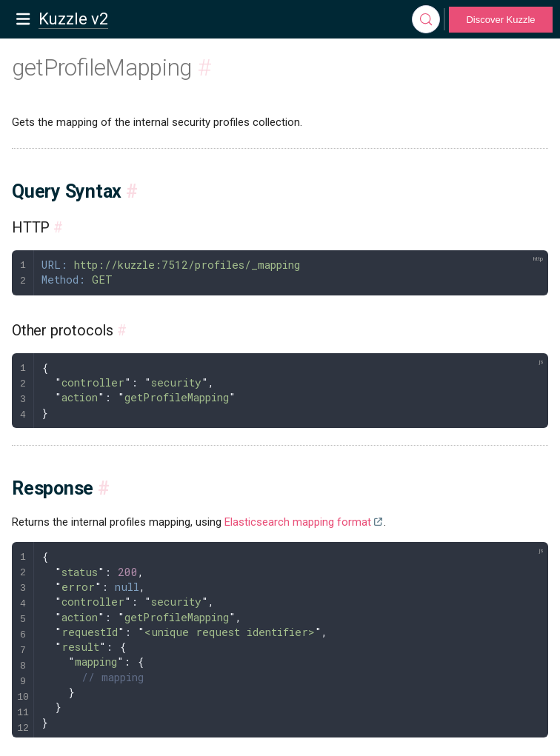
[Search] (426, 19)
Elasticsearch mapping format (298, 522)
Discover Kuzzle (500, 20)
